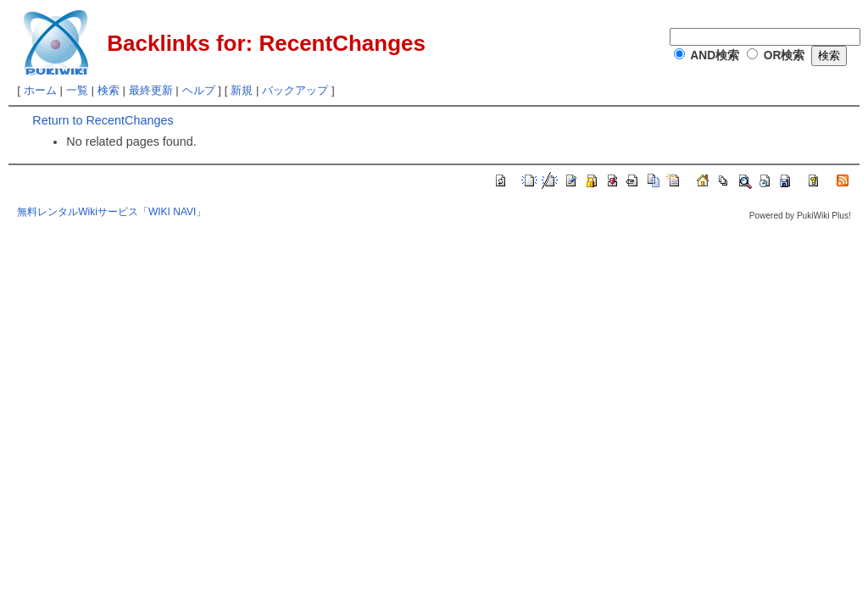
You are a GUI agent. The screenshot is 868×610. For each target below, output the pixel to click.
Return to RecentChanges (103, 120)
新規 (242, 90)
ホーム (40, 90)
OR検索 (785, 55)
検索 (108, 90)
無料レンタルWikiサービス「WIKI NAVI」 (111, 212)
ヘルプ (199, 90)
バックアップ (295, 90)
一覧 (77, 90)
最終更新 (151, 90)
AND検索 (715, 55)
